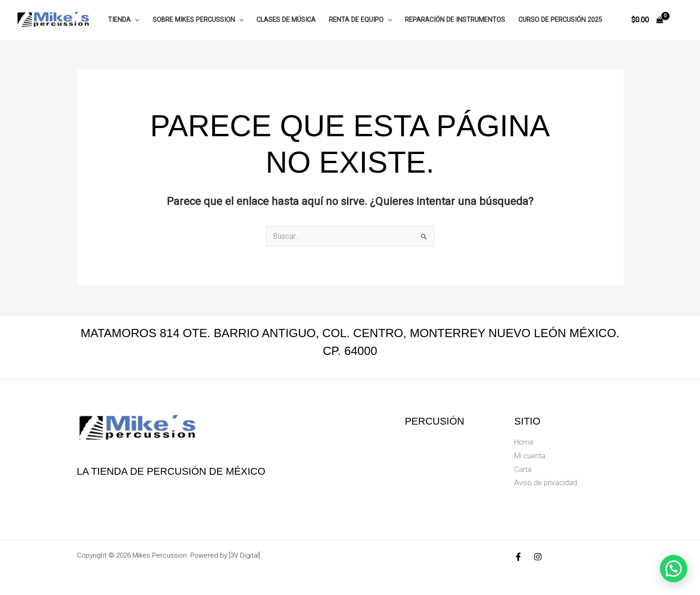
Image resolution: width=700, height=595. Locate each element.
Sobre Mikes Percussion (198, 20)
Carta (523, 469)
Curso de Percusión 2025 (560, 20)
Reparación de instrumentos (455, 20)
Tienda (124, 20)
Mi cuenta (530, 456)
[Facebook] (518, 557)
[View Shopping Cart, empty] (647, 20)
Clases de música (286, 20)
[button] (135, 20)
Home (524, 442)
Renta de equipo (360, 20)
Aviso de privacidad (546, 483)
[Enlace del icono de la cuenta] (680, 20)
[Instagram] (538, 557)
